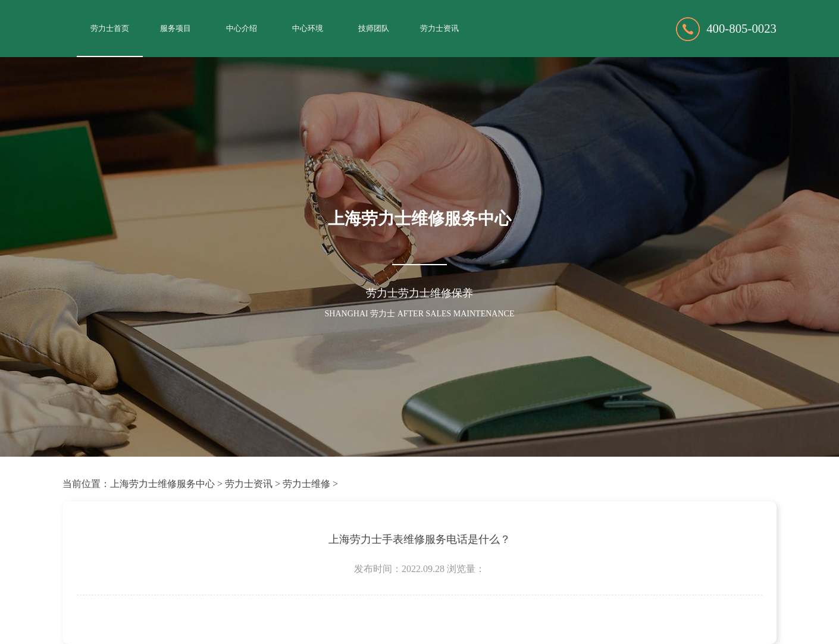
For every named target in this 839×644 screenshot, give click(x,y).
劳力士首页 (110, 29)
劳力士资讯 (439, 29)
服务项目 (176, 29)
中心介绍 (242, 29)
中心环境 (308, 29)
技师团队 (374, 29)
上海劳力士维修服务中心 (162, 484)
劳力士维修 (306, 484)
